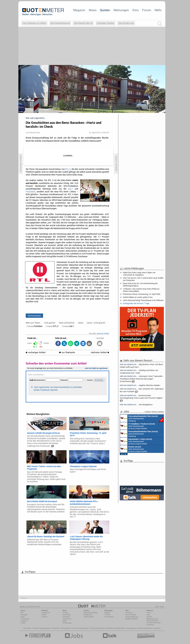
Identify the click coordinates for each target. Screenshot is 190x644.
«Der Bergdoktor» (136, 405)
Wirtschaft (66, 617)
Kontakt (149, 617)
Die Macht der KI (83, 23)
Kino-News (129, 613)
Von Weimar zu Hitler (34, 23)
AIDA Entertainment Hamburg (142, 418)
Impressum (150, 625)
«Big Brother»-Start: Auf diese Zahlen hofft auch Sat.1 (141, 366)
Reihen (44, 615)
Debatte (107, 613)
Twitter (23, 623)
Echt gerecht (50, 323)
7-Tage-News (25, 619)
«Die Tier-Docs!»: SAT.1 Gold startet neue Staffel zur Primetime (143, 279)
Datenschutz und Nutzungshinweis (152, 620)
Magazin (79, 10)
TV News (74, 628)
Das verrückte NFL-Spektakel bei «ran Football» (142, 390)
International (67, 619)
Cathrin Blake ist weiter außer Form (138, 297)
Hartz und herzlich (67, 323)
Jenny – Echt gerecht (96, 323)
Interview (45, 617)
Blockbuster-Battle (132, 619)
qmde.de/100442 (103, 333)
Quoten (105, 10)
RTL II (68, 169)
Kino (136, 10)
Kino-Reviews (109, 617)
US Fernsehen (65, 628)
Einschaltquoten (83, 628)
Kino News (27, 628)
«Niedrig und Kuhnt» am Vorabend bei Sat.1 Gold (139, 371)
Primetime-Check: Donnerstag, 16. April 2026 (142, 294)
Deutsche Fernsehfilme (145, 628)
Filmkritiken (56, 628)
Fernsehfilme (110, 628)
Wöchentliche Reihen (91, 613)
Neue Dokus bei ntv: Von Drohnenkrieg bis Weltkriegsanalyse (140, 285)
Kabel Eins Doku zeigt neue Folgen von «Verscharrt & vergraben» (139, 274)
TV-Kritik (107, 615)
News (93, 10)
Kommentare (34, 316)
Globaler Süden (106, 23)
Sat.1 (71, 189)
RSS (22, 613)
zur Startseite (67, 352)
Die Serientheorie (60, 23)
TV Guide (93, 628)
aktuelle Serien (120, 628)
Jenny (81, 323)
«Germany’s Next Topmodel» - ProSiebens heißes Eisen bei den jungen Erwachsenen (142, 379)
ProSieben (30, 192)
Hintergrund (46, 613)
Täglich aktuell (89, 617)
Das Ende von (126, 23)
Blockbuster (100, 628)
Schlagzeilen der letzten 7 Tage (136, 303)
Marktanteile (88, 615)
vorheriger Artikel (36, 352)
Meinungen (121, 10)
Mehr (158, 10)
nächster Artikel (100, 352)
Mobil (23, 617)
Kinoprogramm (131, 628)
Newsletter (24, 615)
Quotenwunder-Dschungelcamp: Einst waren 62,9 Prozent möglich (141, 398)
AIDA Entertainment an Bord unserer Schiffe (137, 426)
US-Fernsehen (67, 623)
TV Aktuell (35, 628)
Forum (147, 10)
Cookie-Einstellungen (154, 623)
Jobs (148, 615)
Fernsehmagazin (45, 628)
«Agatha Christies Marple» (140, 385)
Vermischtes (67, 615)
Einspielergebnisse (132, 617)
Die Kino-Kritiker (131, 615)
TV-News (66, 613)
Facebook (24, 621)
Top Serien (157, 628)
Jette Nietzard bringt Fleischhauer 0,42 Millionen (143, 300)
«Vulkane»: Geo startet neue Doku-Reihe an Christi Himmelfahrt (141, 290)
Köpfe (65, 621)
